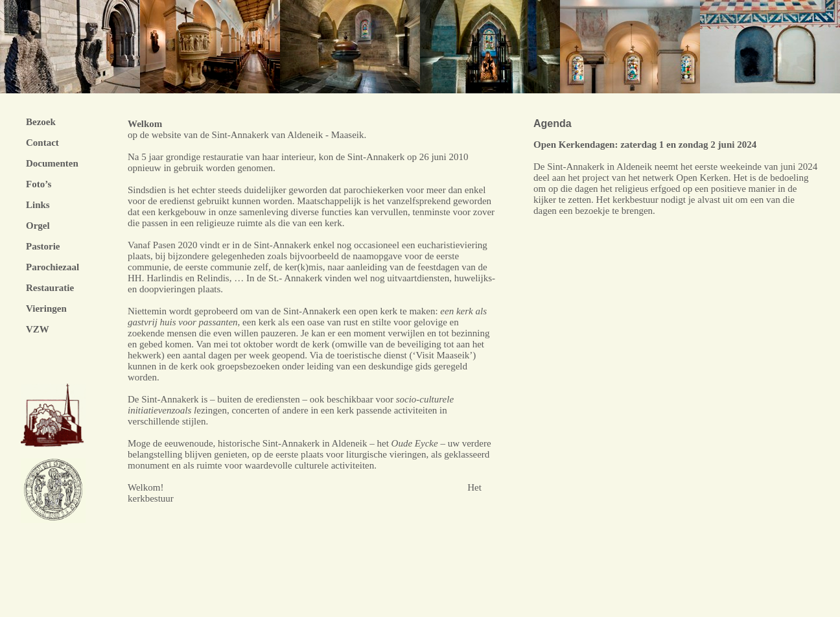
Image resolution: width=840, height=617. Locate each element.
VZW (38, 329)
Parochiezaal (52, 267)
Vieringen (46, 308)
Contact (42, 143)
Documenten (52, 163)
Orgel (38, 226)
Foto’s (39, 184)
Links (38, 205)
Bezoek (41, 122)
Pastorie (43, 246)
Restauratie (50, 288)
